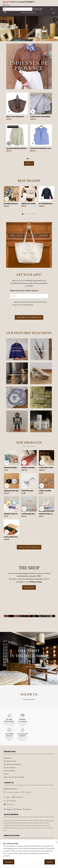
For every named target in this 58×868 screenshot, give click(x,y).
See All (29, 163)
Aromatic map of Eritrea (11, 514)
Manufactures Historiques (13, 764)
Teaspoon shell (27, 491)
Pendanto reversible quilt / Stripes (29, 468)
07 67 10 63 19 (11, 801)
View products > (17, 351)
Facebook (28, 809)
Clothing (17, 348)
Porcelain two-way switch (11, 491)
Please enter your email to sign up (24, 291)
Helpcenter (8, 758)
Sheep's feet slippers (29, 204)
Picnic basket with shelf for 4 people (11, 537)
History (6, 774)
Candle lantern (45, 491)
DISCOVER (29, 667)
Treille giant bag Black (15, 117)
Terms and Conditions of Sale (14, 777)
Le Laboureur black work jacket (47, 204)
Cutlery (41, 348)
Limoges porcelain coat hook (11, 204)
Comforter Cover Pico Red (47, 468)
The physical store (10, 761)
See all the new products (29, 547)
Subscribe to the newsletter (29, 317)
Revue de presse (10, 768)
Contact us (10, 804)
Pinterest (19, 809)
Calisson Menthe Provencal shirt (17, 148)
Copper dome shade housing (29, 514)
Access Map (29, 587)
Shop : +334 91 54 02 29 (15, 797)
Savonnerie (41, 396)
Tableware (17, 396)
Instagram (9, 809)
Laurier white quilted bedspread (41, 117)
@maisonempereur (29, 699)
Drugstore (41, 372)
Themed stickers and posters (11, 468)
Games (17, 420)
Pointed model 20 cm (47, 514)
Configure (9, 862)
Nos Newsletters (9, 771)
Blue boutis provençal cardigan (41, 148)
